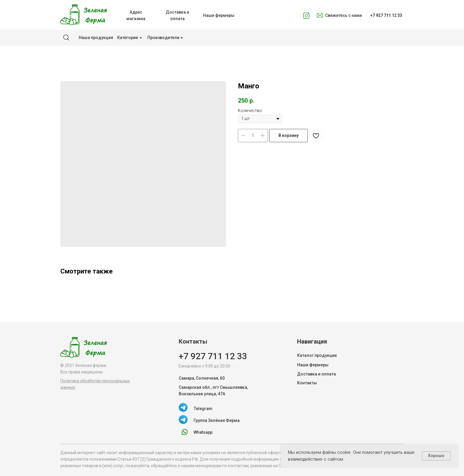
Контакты (307, 383)
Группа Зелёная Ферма (217, 420)
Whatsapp (203, 432)
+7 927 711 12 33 (213, 356)
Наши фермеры (313, 365)
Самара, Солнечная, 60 (202, 378)
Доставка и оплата (316, 374)
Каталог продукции (317, 355)
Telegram (203, 409)
